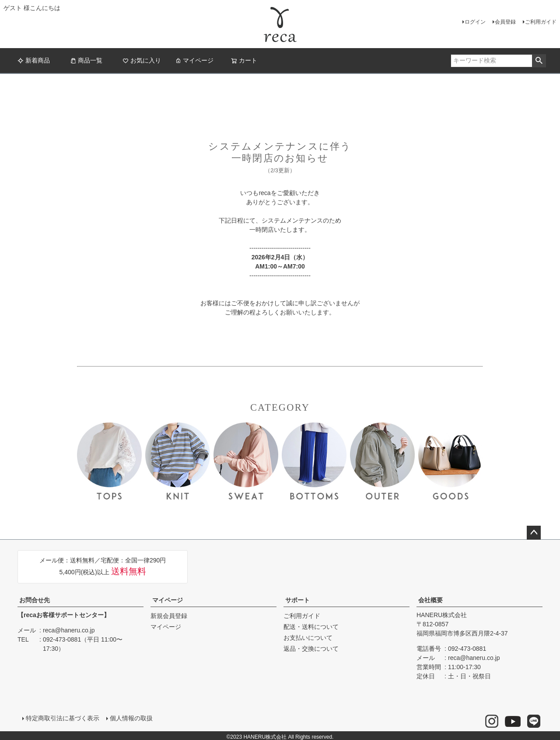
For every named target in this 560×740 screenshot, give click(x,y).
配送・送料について (311, 627)
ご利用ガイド (541, 22)
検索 (539, 61)
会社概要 (430, 600)
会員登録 (505, 22)
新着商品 (34, 60)
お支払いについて (308, 638)
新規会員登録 (169, 616)
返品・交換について (311, 649)
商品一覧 (86, 60)
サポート (297, 600)
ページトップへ (534, 533)
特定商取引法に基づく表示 (61, 717)
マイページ (194, 60)
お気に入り (142, 60)
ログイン (475, 22)
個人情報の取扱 (130, 717)
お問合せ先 (35, 600)
